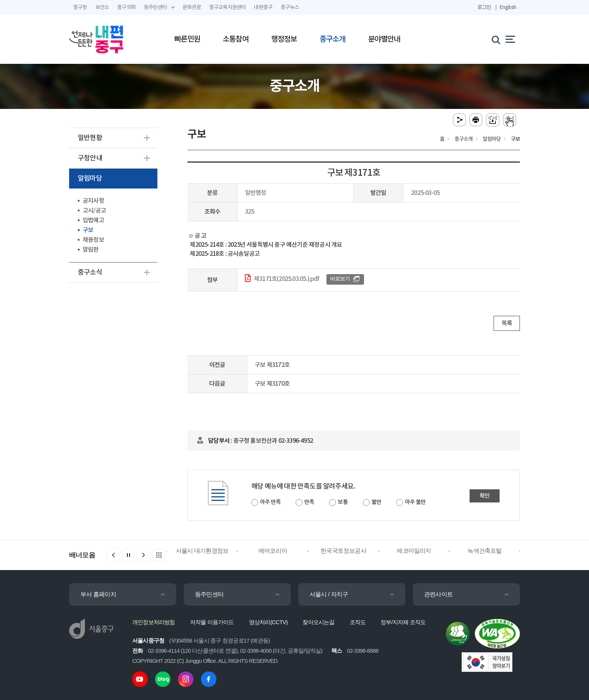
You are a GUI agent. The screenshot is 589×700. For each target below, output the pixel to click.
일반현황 (90, 138)
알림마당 (90, 179)
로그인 (484, 7)
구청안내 (90, 158)
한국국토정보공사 (343, 551)
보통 (343, 502)
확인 (485, 496)
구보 (88, 230)
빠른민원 (187, 39)
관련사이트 (438, 594)
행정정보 (284, 39)
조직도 (358, 622)
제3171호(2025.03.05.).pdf (287, 279)
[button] (143, 555)
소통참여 (236, 39)
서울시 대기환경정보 (202, 551)
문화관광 (192, 8)
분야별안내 (384, 39)
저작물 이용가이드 (212, 622)
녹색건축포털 (484, 551)
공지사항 (93, 201)
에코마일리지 (414, 551)
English (508, 7)
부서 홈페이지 (98, 594)
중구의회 (126, 8)
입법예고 (93, 220)
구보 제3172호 (272, 365)
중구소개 (333, 39)
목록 (507, 323)
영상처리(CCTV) (268, 622)
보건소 (102, 8)
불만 (376, 502)
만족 (309, 502)
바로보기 (340, 279)
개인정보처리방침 (154, 622)
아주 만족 (270, 502)
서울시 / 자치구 (329, 594)
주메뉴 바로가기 (295, 0)
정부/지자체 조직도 (403, 622)
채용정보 (93, 240)
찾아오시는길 (318, 622)
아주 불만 (415, 502)
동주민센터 (209, 594)
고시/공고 (94, 211)
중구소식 (90, 272)
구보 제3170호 (272, 384)
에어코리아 (273, 551)
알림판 (91, 250)
